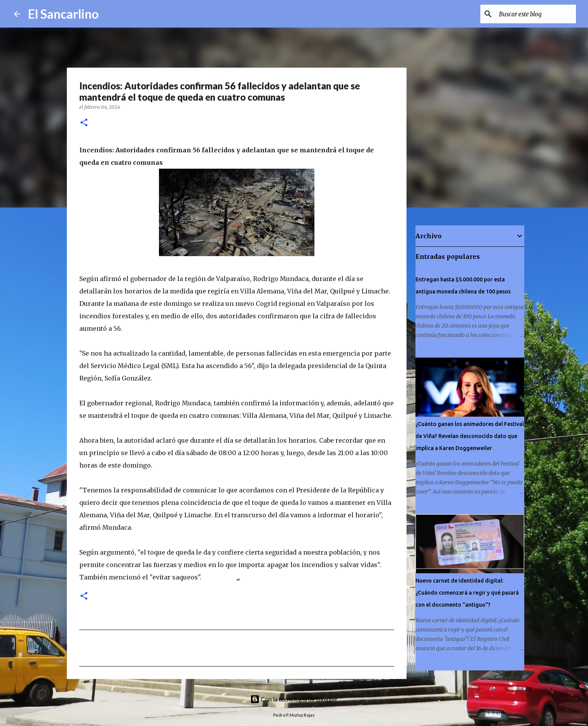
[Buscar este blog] (535, 14)
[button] (84, 123)
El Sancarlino (63, 14)
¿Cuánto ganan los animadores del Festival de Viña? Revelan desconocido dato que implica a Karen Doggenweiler (470, 436)
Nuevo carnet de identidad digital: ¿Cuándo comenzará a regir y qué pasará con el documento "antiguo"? (467, 593)
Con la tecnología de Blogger (294, 699)
